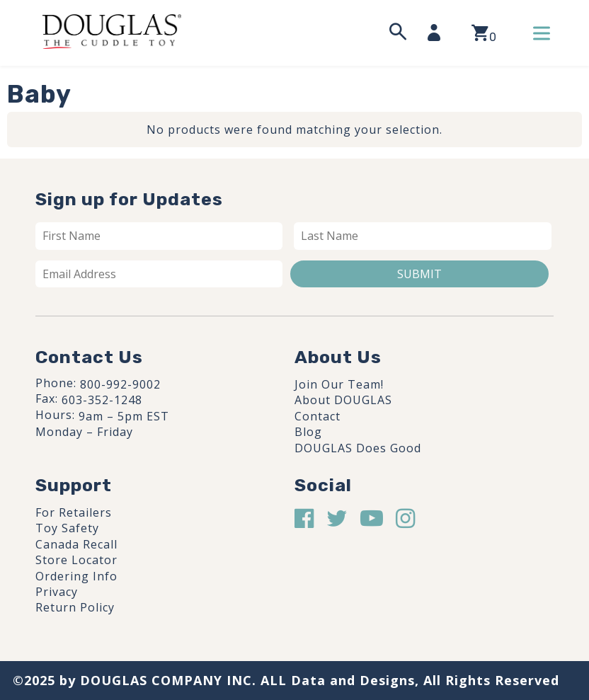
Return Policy (75, 607)
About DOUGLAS (343, 400)
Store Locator (76, 560)
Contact (318, 416)
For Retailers (74, 512)
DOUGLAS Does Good (358, 448)
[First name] (159, 236)
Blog (308, 432)
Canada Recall (76, 544)
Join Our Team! (339, 384)
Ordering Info (76, 576)
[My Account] (438, 33)
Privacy (57, 592)
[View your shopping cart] (484, 33)
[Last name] (423, 236)
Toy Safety (67, 528)
